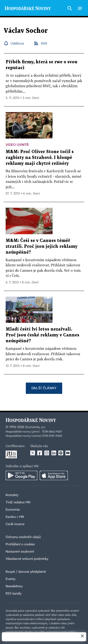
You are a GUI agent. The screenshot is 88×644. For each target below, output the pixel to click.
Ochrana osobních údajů (23, 537)
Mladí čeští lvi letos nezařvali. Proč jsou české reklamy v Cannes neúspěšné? (42, 335)
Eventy (11, 579)
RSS (44, 43)
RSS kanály (14, 594)
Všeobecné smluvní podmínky (27, 559)
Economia (13, 510)
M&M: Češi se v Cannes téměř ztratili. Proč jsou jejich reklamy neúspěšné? (42, 247)
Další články (44, 388)
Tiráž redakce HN (18, 502)
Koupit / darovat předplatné (26, 572)
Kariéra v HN (15, 517)
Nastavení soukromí (20, 552)
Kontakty (12, 495)
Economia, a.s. (35, 427)
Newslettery (14, 586)
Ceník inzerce (15, 524)
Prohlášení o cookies (20, 544)
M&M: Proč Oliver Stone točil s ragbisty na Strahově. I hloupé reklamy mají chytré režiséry (40, 158)
